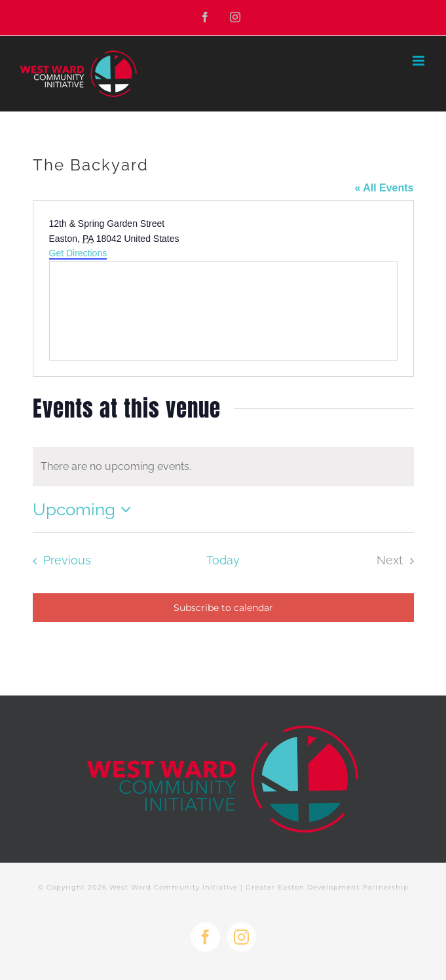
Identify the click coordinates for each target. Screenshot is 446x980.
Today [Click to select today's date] (223, 560)
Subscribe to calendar (223, 608)
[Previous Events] (58, 560)
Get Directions (78, 253)
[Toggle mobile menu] (419, 61)
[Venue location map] (223, 311)
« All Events (384, 188)
